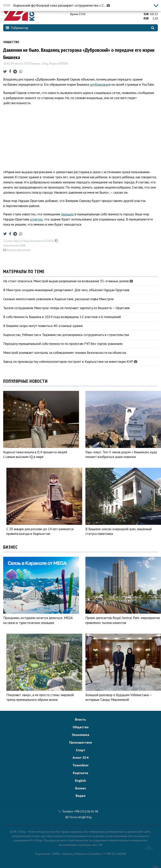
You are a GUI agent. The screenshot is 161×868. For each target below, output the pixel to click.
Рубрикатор (17, 28)
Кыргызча (80, 773)
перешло (67, 214)
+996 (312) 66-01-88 (86, 811)
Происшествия (80, 742)
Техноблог (80, 765)
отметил (36, 219)
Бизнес (81, 788)
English (80, 780)
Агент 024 (80, 757)
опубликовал (99, 84)
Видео (81, 796)
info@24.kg (85, 817)
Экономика (80, 735)
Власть (80, 719)
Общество (11, 42)
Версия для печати (17, 250)
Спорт (81, 750)
